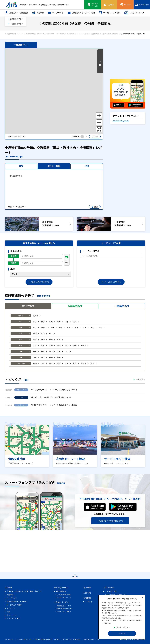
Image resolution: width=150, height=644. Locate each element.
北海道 (21, 316)
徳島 (35, 357)
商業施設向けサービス (64, 606)
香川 (43, 357)
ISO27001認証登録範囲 (42, 639)
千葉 (61, 328)
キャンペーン (12, 615)
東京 (35, 328)
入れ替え (67, 260)
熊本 (59, 363)
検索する (39, 282)
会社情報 (87, 598)
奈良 (75, 346)
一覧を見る (141, 379)
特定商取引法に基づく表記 (71, 639)
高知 (59, 357)
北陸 (21, 334)
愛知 (51, 340)
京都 (51, 346)
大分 (67, 363)
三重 (59, 340)
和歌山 (84, 346)
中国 (21, 352)
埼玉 (53, 328)
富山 (43, 334)
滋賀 (59, 346)
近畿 (21, 346)
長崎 (51, 363)
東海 (21, 340)
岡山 (51, 352)
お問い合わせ (109, 588)
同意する (122, 633)
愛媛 (51, 357)
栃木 (77, 328)
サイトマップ (9, 639)
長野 (100, 328)
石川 (51, 334)
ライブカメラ (56, 13)
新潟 (35, 334)
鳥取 (35, 352)
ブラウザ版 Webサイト (64, 595)
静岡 (43, 340)
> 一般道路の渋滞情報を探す (67, 34)
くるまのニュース (134, 13)
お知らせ (87, 593)
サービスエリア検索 (110, 13)
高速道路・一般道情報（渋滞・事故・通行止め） (25, 591)
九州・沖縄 (21, 364)
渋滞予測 (38, 13)
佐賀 (43, 363)
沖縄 (92, 363)
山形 (67, 322)
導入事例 (87, 588)
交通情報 (8, 588)
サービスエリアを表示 (111, 282)
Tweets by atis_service (121, 121)
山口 (67, 352)
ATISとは (89, 602)
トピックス (11, 608)
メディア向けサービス (64, 612)
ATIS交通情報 (61, 591)
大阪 (35, 346)
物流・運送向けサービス (65, 609)
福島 (75, 322)
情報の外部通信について (92, 639)
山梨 (92, 328)
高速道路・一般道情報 (16, 13)
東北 (21, 322)
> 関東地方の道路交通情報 (89, 34)
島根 (43, 352)
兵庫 (43, 346)
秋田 (59, 322)
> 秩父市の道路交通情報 (109, 34)
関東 (21, 328)
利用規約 (56, 639)
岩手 (43, 322)
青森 (35, 322)
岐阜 (35, 340)
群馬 (84, 328)
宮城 (51, 322)
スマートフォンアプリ (64, 597)
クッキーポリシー (123, 627)
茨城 (69, 328)
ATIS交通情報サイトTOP (14, 34)
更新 (95, 136)
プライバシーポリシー (24, 639)
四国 (21, 358)
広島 (59, 352)
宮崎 (75, 363)
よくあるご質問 (111, 591)
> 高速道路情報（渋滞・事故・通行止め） (40, 34)
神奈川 (44, 328)
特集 (8, 612)
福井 (67, 346)
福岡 (35, 363)
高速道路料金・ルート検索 (81, 13)
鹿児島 (84, 363)
